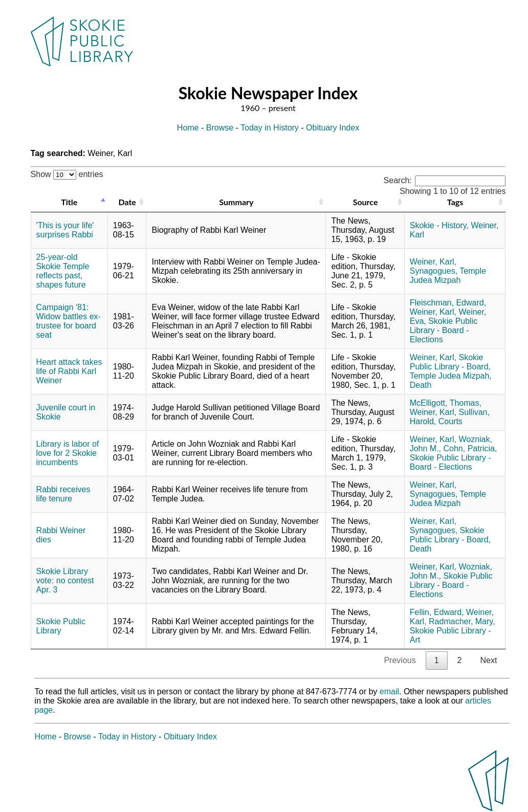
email (389, 692)
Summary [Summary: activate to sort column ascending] (236, 202)
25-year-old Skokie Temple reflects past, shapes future (63, 271)
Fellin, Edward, (437, 612)
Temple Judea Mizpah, (451, 376)
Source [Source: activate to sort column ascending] (366, 202)
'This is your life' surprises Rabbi (65, 230)
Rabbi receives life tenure (63, 494)
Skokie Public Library (61, 626)
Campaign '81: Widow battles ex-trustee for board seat (69, 321)
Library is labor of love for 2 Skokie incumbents (68, 453)
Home (188, 128)
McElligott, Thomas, (446, 403)
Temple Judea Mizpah (448, 276)
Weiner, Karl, (433, 262)
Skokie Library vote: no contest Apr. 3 (65, 580)
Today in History (270, 128)
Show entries (67, 174)
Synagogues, (434, 271)
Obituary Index (333, 128)
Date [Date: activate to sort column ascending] (127, 202)
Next (488, 660)
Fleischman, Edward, (448, 303)
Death (421, 385)
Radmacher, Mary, (462, 621)
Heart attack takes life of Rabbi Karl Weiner (69, 371)
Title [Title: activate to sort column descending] (69, 202)
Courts (450, 421)
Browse (220, 128)
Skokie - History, (439, 225)
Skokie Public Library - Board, (450, 362)
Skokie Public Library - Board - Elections (444, 330)
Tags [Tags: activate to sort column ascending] (455, 202)
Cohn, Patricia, (470, 448)
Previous (400, 660)
